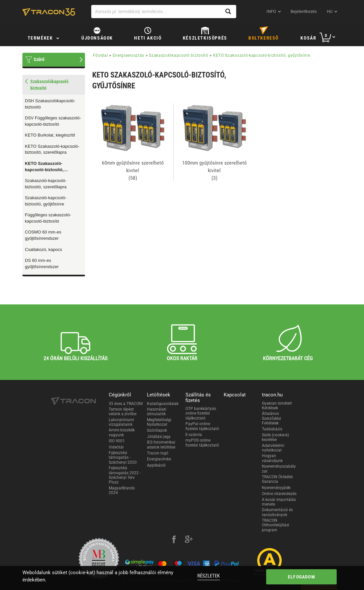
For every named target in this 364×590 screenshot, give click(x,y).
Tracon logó (158, 453)
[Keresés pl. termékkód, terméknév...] (164, 12)
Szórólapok (157, 430)
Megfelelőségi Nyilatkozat (159, 422)
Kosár (308, 38)
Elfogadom (302, 577)
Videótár (116, 447)
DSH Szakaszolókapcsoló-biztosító (50, 104)
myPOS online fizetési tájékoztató (202, 443)
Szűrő (39, 59)
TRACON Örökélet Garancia (277, 479)
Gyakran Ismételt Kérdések (277, 406)
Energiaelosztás (129, 55)
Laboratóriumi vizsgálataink (121, 422)
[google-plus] (189, 540)
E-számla (194, 435)
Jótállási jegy (159, 437)
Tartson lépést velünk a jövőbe (123, 412)
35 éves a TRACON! (126, 404)
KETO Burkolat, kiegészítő (50, 135)
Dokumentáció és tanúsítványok (277, 512)
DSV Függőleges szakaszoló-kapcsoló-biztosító (53, 121)
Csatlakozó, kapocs (44, 249)
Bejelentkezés (304, 11)
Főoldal (100, 55)
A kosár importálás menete (279, 502)
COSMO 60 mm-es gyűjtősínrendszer (43, 235)
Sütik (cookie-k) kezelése (275, 437)
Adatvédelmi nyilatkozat (273, 448)
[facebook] (174, 540)
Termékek (40, 38)
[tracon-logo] (49, 12)
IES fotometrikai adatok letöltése (161, 445)
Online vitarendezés (279, 494)
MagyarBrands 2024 (122, 490)
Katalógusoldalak (163, 404)
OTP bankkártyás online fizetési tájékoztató (201, 413)
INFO (271, 11)
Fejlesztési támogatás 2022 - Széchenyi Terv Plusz (125, 475)
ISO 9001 (117, 441)
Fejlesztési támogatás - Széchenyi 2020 (123, 458)
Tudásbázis (272, 429)
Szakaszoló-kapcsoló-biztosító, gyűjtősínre (46, 201)
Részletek (209, 576)
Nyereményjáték (276, 488)
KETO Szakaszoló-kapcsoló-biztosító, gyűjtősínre (44, 167)
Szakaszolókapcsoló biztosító (179, 55)
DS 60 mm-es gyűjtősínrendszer (42, 264)
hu (330, 11)
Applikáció (156, 465)
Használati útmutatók (157, 412)
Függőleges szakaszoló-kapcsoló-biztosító (48, 218)
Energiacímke (159, 459)
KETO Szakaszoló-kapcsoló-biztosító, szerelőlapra (52, 149)
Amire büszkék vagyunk (122, 432)
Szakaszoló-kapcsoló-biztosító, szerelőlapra (46, 184)
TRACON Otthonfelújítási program (276, 525)
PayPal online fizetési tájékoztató (202, 426)
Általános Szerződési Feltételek (271, 418)
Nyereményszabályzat (279, 469)
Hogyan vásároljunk (272, 458)
